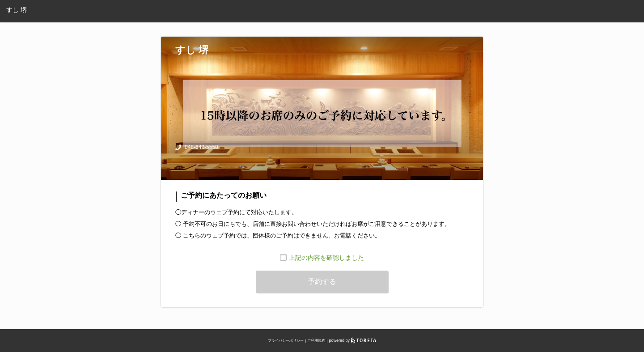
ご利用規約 (316, 341)
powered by (353, 340)
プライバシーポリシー (286, 341)
